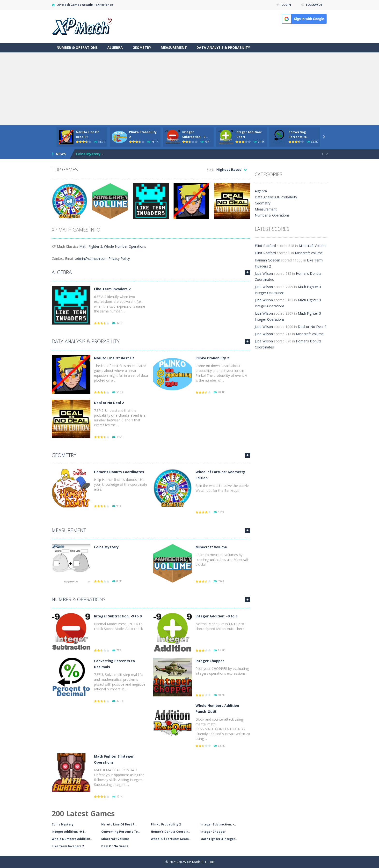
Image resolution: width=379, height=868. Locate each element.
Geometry (142, 47)
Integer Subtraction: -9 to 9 (118, 616)
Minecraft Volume (211, 547)
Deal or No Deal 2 (109, 403)
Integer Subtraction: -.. (218, 824)
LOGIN (285, 5)
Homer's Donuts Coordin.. (171, 832)
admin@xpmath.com (91, 258)
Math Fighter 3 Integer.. (219, 839)
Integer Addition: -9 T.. (69, 832)
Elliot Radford (265, 246)
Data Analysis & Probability (223, 47)
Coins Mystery (88, 154)
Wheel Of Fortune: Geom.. (171, 839)
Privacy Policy (119, 258)
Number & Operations (77, 47)
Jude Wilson (264, 273)
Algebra (115, 47)
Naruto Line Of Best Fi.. (119, 824)
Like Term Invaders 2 (112, 289)
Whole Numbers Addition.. (72, 839)
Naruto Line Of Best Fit (114, 358)
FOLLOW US (314, 5)
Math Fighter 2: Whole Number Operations (113, 246)
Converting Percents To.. (120, 832)
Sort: (210, 170)
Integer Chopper (210, 661)
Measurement (174, 47)
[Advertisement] (189, 89)
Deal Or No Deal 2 (115, 846)
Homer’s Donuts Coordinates (119, 472)
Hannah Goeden (267, 260)
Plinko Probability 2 (212, 358)
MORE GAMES (248, 272)
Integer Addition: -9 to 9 (216, 616)
